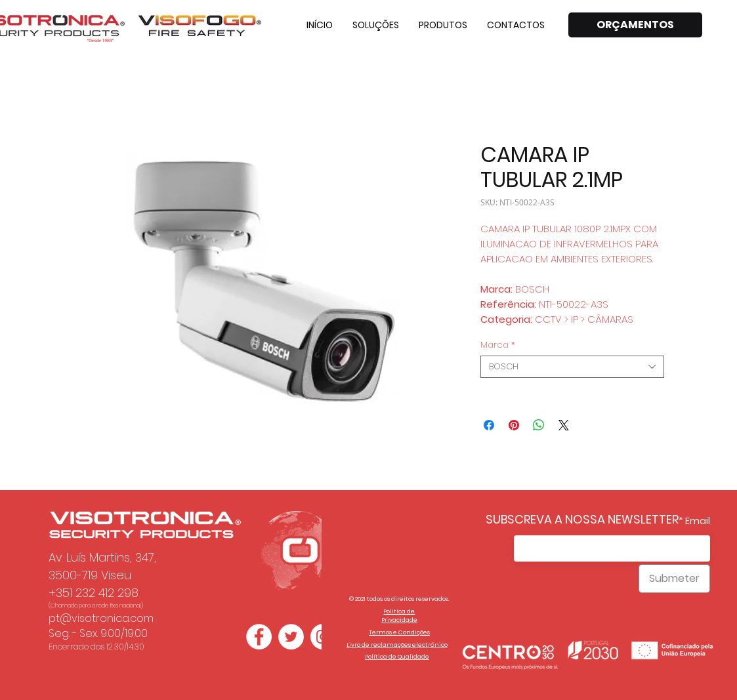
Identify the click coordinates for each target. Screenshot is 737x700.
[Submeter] (674, 579)
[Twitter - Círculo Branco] (291, 637)
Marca (498, 345)
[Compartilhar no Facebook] (489, 425)
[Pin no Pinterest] (514, 425)
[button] (376, 25)
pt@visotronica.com (101, 618)
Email (698, 521)
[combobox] (572, 367)
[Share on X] (564, 425)
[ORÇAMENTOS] (635, 25)
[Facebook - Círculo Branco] (259, 637)
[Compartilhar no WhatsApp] (539, 425)
